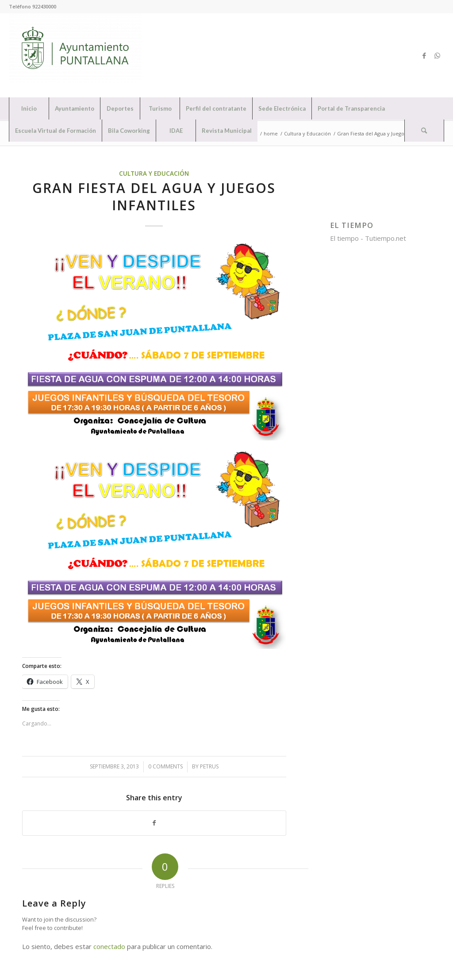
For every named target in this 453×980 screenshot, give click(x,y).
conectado (109, 946)
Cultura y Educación (154, 174)
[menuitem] (29, 108)
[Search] (424, 131)
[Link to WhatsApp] (438, 55)
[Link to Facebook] (424, 55)
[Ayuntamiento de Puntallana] (75, 55)
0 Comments (165, 766)
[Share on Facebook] (154, 823)
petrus (209, 766)
